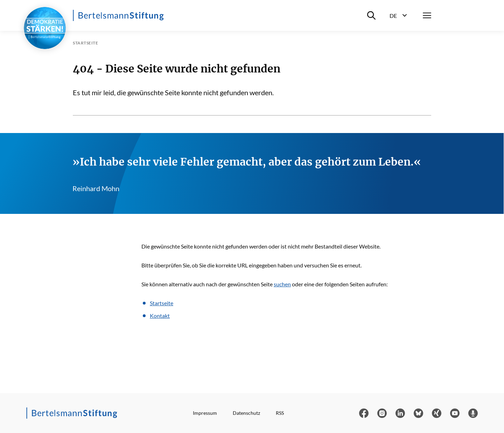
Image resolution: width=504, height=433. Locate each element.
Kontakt (160, 316)
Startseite (162, 303)
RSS (280, 413)
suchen (282, 284)
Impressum (205, 413)
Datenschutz (246, 413)
